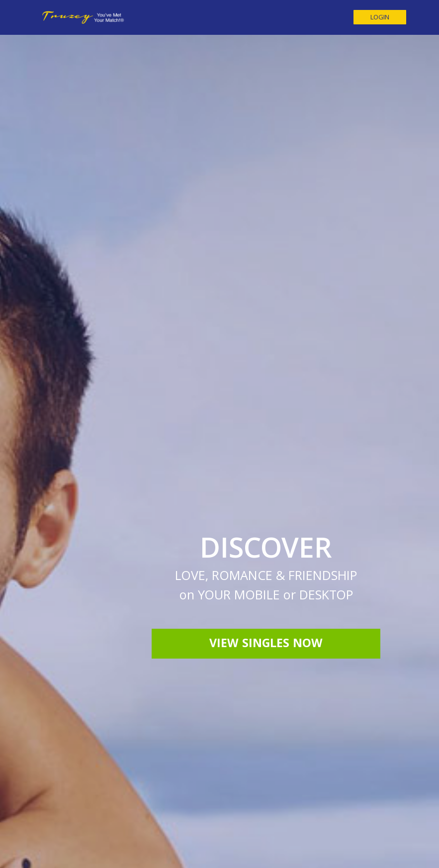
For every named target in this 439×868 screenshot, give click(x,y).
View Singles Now (266, 511)
